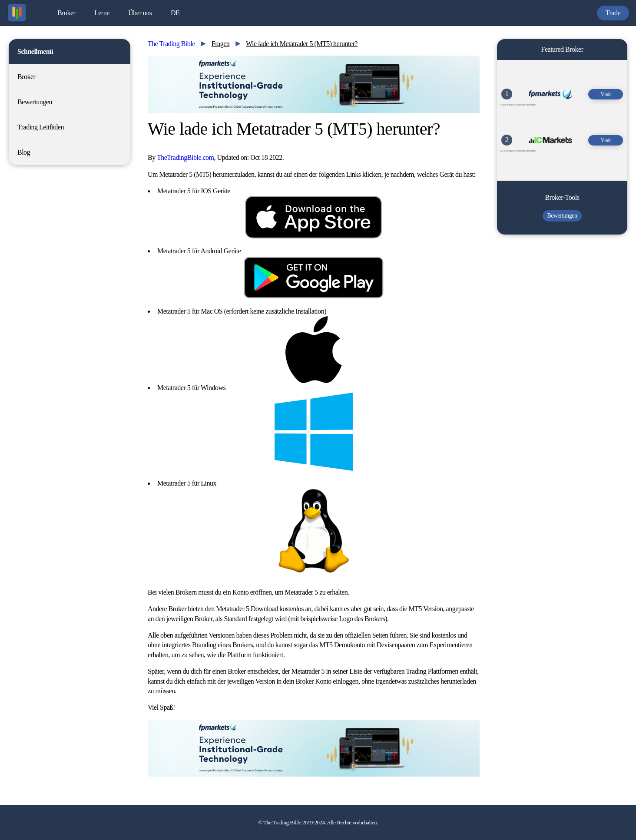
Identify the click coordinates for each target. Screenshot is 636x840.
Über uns (140, 13)
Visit (606, 94)
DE (175, 13)
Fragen (220, 44)
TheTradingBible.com (185, 157)
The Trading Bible (171, 44)
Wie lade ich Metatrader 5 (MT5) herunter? (302, 44)
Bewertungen (35, 102)
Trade (613, 13)
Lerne (102, 13)
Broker (66, 13)
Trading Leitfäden (41, 127)
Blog (24, 152)
